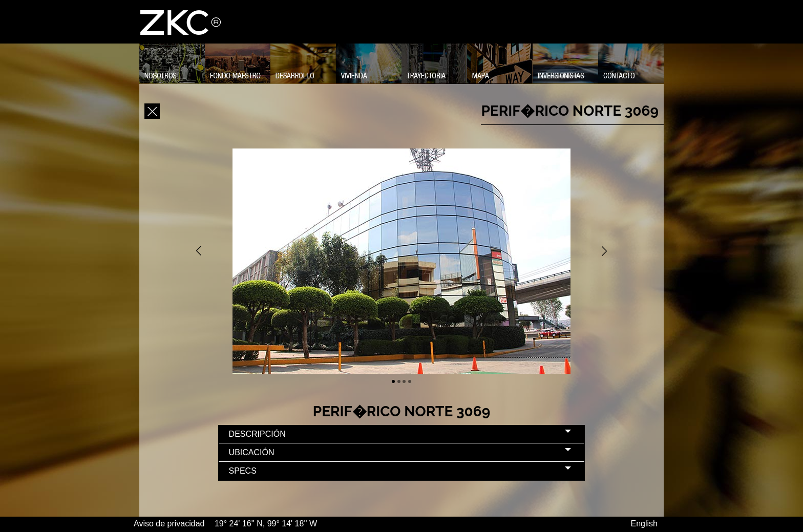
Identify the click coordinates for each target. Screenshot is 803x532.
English (644, 524)
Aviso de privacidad (170, 524)
